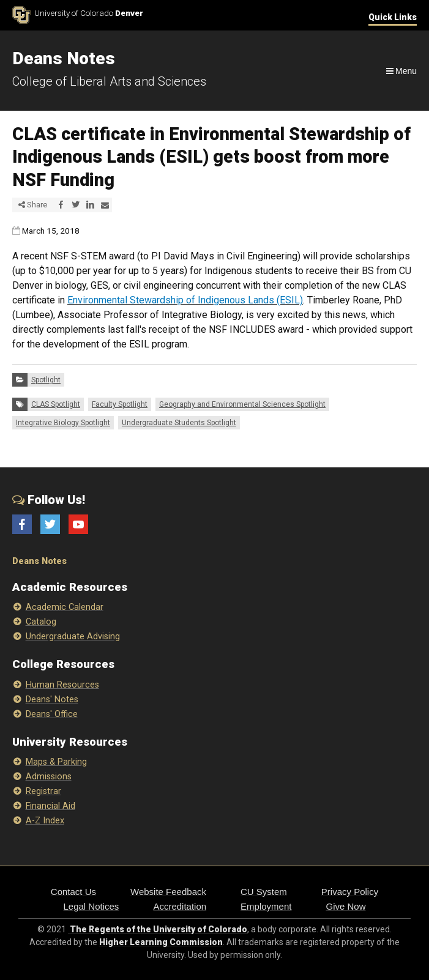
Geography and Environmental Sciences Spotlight (242, 404)
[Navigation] (401, 71)
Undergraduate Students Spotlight (179, 423)
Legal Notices (91, 906)
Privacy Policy (350, 892)
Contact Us (73, 892)
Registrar (43, 791)
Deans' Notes (52, 700)
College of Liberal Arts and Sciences (109, 81)
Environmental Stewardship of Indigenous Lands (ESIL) (185, 300)
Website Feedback (168, 892)
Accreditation (180, 906)
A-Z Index (45, 821)
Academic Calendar (65, 607)
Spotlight (46, 380)
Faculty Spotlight (120, 404)
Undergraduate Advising (73, 637)
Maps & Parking (56, 762)
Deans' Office (52, 714)
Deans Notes (39, 561)
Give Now (345, 906)
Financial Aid (50, 806)
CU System (264, 892)
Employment (266, 906)
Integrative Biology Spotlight (63, 423)
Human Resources (62, 685)
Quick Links (393, 17)
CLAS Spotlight (56, 404)
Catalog (41, 622)
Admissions (49, 777)
